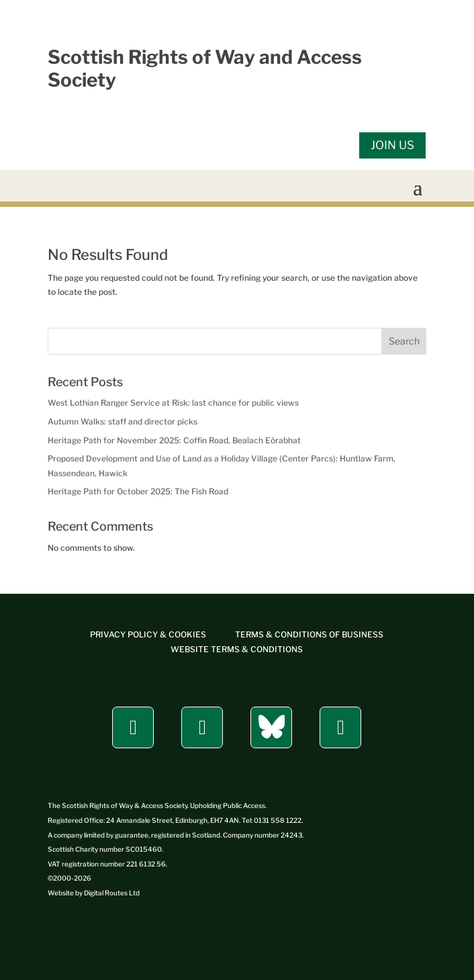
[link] (148, 634)
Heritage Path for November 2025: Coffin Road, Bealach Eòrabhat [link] (174, 440)
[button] (418, 187)
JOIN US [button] (392, 145)
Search (404, 341)
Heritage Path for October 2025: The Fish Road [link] (138, 491)
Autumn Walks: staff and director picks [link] (123, 421)
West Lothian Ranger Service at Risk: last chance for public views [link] (173, 403)
